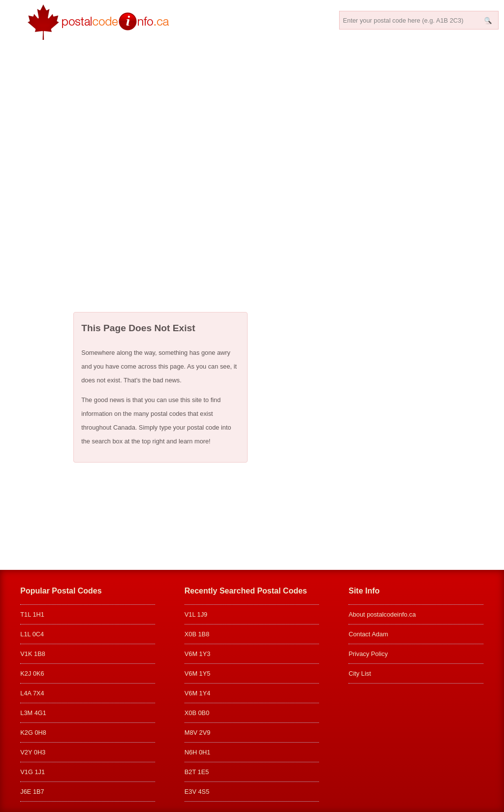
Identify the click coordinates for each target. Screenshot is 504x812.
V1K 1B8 (33, 654)
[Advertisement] (252, 170)
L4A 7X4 (32, 693)
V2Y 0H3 (33, 752)
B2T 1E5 (197, 772)
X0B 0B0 (197, 713)
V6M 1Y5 (198, 673)
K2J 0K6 (32, 673)
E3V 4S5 (197, 792)
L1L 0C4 (32, 634)
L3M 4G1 (33, 713)
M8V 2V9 (198, 733)
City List (360, 673)
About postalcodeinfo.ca (382, 614)
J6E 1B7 (32, 792)
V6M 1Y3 (198, 654)
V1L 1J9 (196, 614)
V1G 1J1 (32, 772)
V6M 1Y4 (198, 693)
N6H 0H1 (198, 752)
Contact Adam (368, 634)
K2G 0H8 (33, 733)
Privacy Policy (368, 654)
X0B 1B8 (197, 634)
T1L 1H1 (32, 614)
